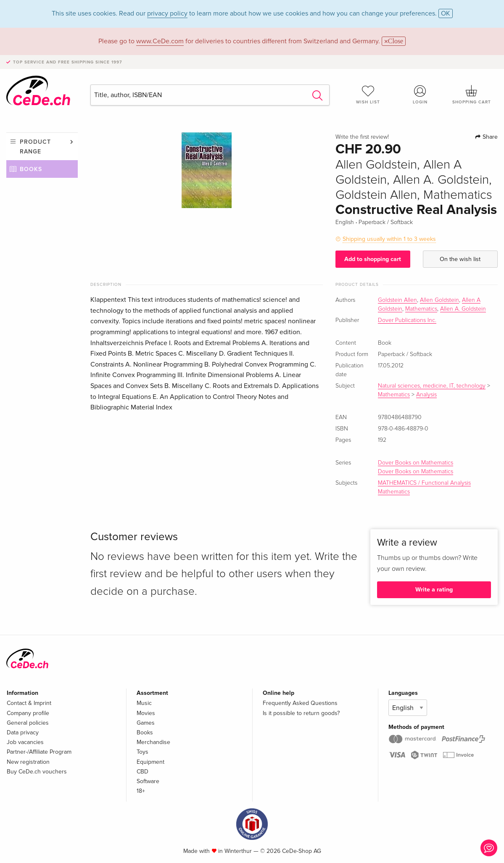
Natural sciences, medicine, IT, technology (432, 386)
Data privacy (23, 732)
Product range (35, 146)
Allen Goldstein (439, 300)
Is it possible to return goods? (301, 713)
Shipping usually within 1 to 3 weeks (389, 239)
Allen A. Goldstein (463, 309)
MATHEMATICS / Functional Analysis (424, 483)
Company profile (28, 713)
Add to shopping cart (373, 259)
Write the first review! (362, 137)
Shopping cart (472, 95)
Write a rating (434, 590)
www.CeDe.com (160, 41)
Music (144, 703)
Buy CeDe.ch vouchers (37, 772)
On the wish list (460, 259)
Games (146, 723)
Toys (142, 752)
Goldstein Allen (397, 300)
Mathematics (421, 309)
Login (420, 95)
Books (31, 169)
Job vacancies (25, 742)
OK (446, 13)
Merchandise (153, 742)
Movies (146, 713)
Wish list (368, 95)
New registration (28, 762)
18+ (141, 791)
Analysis (426, 395)
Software (148, 781)
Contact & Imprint (29, 703)
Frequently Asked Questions (300, 703)
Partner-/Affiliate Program (39, 752)
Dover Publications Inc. (407, 320)
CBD (142, 772)
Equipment (150, 762)
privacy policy (167, 13)
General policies (28, 723)
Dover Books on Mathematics (416, 463)
